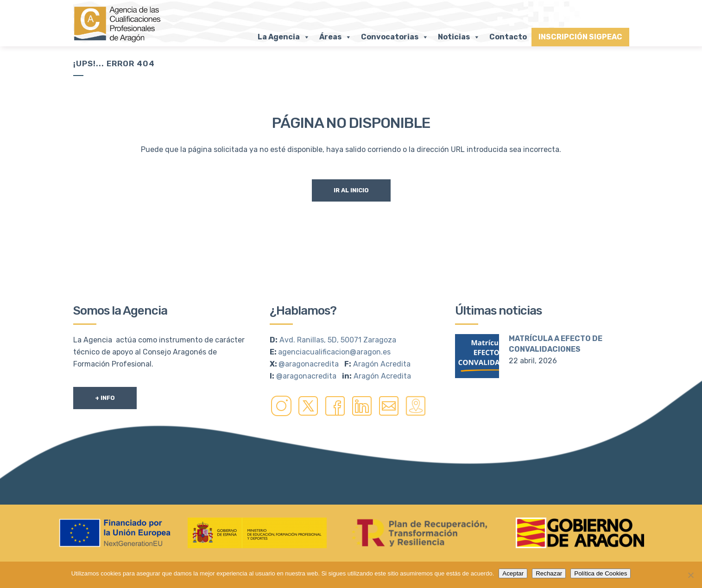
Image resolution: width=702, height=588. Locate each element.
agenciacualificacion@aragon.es (334, 352)
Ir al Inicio (351, 190)
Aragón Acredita (382, 364)
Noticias (459, 37)
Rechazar (549, 573)
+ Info (105, 398)
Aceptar (513, 573)
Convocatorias (395, 37)
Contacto (508, 37)
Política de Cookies (601, 573)
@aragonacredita (309, 364)
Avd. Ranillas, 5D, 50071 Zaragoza (338, 340)
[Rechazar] (690, 575)
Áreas (335, 37)
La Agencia (284, 37)
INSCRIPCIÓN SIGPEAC (580, 37)
